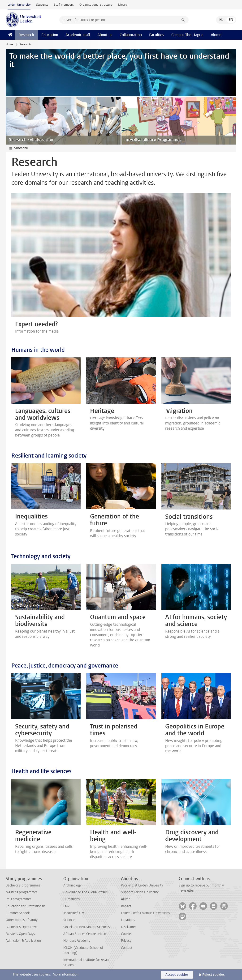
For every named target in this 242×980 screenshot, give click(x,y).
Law (66, 906)
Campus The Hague (187, 35)
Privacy (126, 941)
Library (123, 5)
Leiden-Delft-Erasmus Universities (145, 913)
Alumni (217, 35)
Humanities (71, 899)
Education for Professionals (26, 906)
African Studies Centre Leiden (85, 934)
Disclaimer (128, 927)
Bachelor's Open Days (22, 927)
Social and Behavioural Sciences (86, 927)
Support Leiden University (140, 892)
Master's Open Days (20, 934)
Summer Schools (18, 913)
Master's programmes (22, 892)
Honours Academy (77, 941)
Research (26, 35)
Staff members (64, 5)
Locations (128, 920)
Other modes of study (22, 920)
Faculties (157, 35)
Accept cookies (177, 975)
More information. (66, 974)
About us (105, 35)
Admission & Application (23, 941)
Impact (126, 906)
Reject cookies (213, 975)
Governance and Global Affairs (85, 892)
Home (9, 44)
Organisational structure (96, 5)
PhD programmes (18, 899)
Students (42, 5)
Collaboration (131, 35)
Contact (127, 948)
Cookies (127, 934)
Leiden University (19, 5)
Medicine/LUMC (75, 913)
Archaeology (72, 885)
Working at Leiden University (142, 885)
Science (69, 920)
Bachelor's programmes (23, 885)
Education (50, 35)
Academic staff (78, 35)
